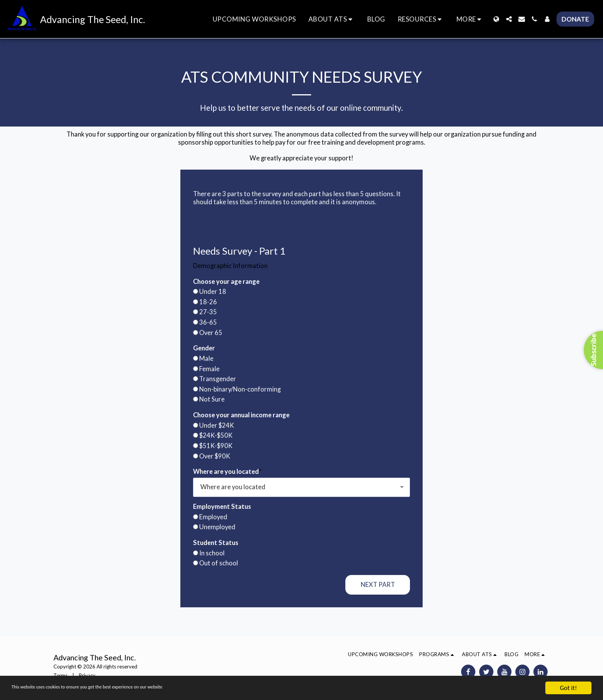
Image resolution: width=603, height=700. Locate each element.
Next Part (378, 585)
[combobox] (301, 487)
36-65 (208, 322)
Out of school (219, 563)
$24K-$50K (216, 435)
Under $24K (217, 425)
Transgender (218, 379)
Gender (204, 348)
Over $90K (215, 456)
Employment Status (222, 507)
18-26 (208, 302)
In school (212, 553)
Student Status (216, 543)
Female (209, 369)
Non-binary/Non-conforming (240, 389)
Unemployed (217, 527)
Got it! (568, 688)
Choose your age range (226, 282)
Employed (213, 517)
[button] (332, 19)
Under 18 (213, 292)
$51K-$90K (216, 446)
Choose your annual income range (241, 415)
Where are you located (226, 472)
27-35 (208, 312)
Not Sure (212, 399)
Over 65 (211, 333)
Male (206, 358)
